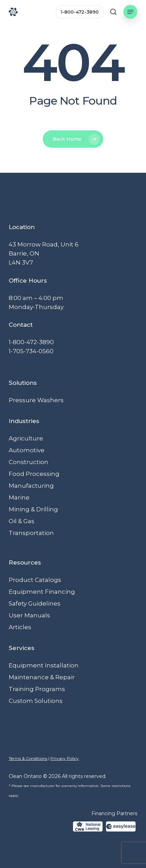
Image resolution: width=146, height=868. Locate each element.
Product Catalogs (35, 580)
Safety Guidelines (35, 603)
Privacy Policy (65, 758)
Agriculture (26, 438)
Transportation (31, 533)
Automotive (27, 450)
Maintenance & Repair (42, 677)
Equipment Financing (42, 592)
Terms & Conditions (28, 758)
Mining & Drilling (33, 509)
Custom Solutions (36, 701)
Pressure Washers (36, 400)
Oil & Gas (22, 521)
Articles (20, 627)
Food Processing (34, 474)
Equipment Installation (44, 665)
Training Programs (37, 689)
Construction (29, 462)
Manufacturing (31, 486)
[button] (130, 12)
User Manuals (29, 615)
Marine (19, 497)
